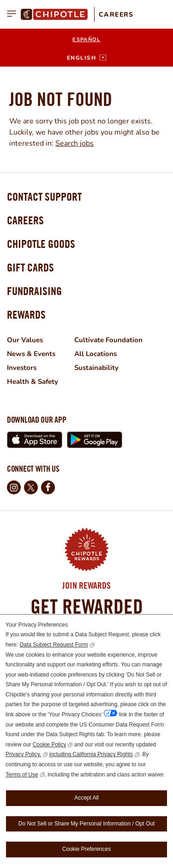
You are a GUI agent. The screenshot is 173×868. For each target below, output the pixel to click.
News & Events (31, 354)
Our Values (25, 340)
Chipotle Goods (41, 244)
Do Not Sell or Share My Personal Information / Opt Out (86, 824)
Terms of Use (22, 775)
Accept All (86, 798)
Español (86, 40)
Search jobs (75, 143)
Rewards (26, 314)
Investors (22, 368)
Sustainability (96, 368)
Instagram (14, 487)
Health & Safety (33, 382)
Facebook (48, 487)
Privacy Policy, (23, 754)
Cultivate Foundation (108, 340)
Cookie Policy (50, 745)
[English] (86, 58)
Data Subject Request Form (54, 645)
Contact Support (44, 197)
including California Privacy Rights (91, 754)
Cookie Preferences (86, 849)
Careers (116, 15)
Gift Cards (30, 267)
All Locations (95, 354)
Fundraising (34, 291)
